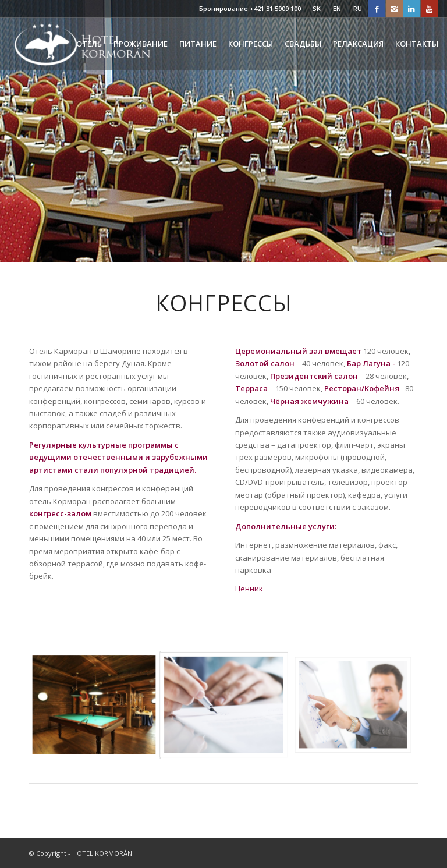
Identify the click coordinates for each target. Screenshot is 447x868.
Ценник (249, 589)
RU (358, 8)
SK (317, 8)
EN (337, 8)
